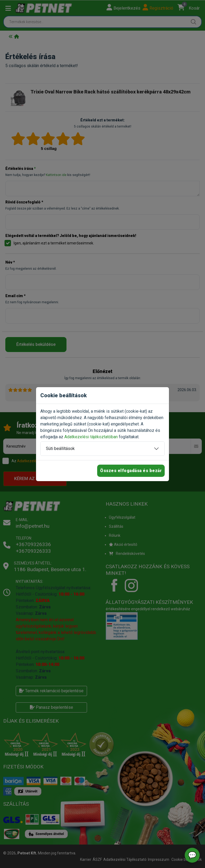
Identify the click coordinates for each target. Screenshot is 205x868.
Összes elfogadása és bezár (131, 471)
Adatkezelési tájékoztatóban (91, 437)
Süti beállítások (60, 449)
